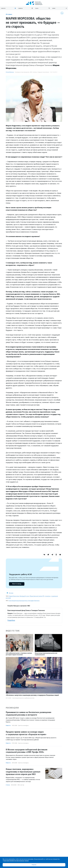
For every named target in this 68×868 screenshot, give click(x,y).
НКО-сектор (33, 72)
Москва (11, 593)
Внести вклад (17, 584)
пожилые (48, 596)
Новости (8, 725)
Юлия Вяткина (10, 72)
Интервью (9, 14)
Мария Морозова (14, 596)
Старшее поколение (43, 72)
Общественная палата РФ (37, 596)
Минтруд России (24, 596)
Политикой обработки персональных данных (16, 861)
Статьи (8, 785)
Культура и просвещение (22, 72)
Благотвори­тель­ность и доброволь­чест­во (23, 698)
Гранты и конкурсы (23, 725)
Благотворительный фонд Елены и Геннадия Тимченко (24, 601)
